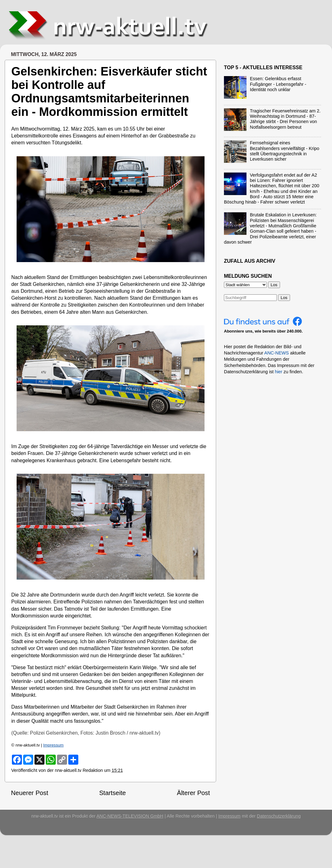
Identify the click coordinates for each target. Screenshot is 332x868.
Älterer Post (193, 793)
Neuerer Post (30, 793)
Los (284, 298)
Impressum (53, 745)
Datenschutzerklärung (279, 816)
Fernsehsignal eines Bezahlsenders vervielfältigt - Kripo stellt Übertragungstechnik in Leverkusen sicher (285, 151)
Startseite (113, 793)
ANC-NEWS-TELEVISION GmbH (130, 816)
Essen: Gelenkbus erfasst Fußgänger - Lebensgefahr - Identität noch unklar (278, 84)
